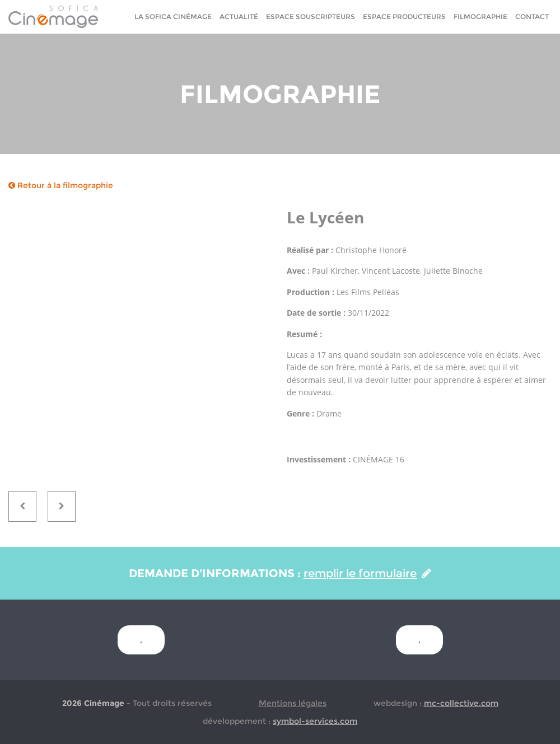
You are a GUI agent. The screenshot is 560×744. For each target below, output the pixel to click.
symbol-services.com (315, 721)
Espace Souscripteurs (311, 17)
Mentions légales (293, 703)
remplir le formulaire (367, 573)
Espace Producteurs (404, 17)
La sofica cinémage (173, 17)
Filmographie (480, 17)
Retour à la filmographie (61, 185)
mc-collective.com (461, 703)
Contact (532, 17)
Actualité (239, 17)
